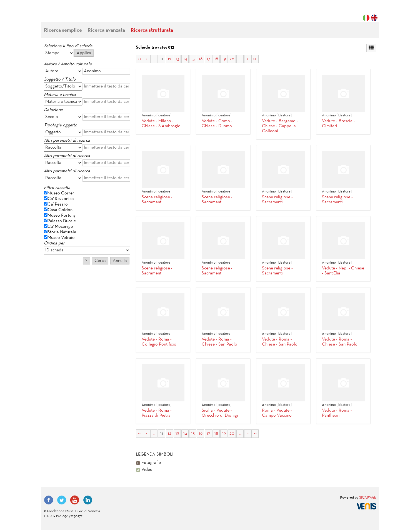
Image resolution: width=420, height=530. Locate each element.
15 (193, 59)
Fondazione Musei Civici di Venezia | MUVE (67, 14)
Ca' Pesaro (58, 204)
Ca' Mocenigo (60, 227)
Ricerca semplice (63, 30)
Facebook (49, 500)
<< (139, 59)
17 (208, 59)
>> (255, 59)
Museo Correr (61, 193)
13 (177, 59)
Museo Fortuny (62, 216)
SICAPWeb (368, 498)
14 (185, 59)
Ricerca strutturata (152, 30)
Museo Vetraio (61, 238)
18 (216, 59)
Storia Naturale (62, 232)
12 (170, 59)
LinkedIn (88, 500)
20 (232, 59)
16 (201, 59)
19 (224, 59)
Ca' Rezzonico (61, 199)
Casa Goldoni (61, 210)
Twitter (62, 500)
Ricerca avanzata (106, 30)
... (154, 59)
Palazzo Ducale (62, 221)
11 (162, 59)
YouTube (75, 500)
